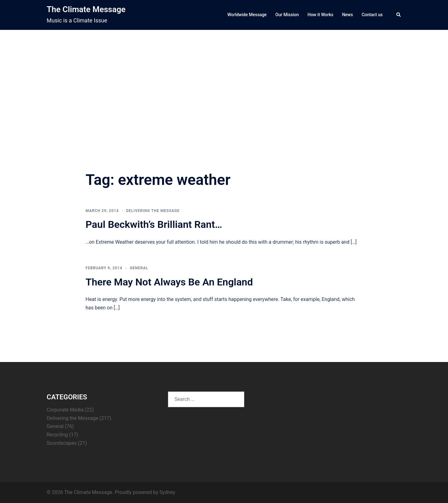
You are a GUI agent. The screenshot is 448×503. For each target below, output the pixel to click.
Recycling (57, 435)
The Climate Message (86, 9)
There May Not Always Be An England (169, 282)
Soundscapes (62, 443)
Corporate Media (65, 410)
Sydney (167, 492)
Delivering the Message (153, 211)
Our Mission (287, 15)
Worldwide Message (247, 15)
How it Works (320, 15)
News (347, 15)
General (139, 268)
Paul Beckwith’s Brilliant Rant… (154, 224)
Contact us (372, 15)
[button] (399, 15)
